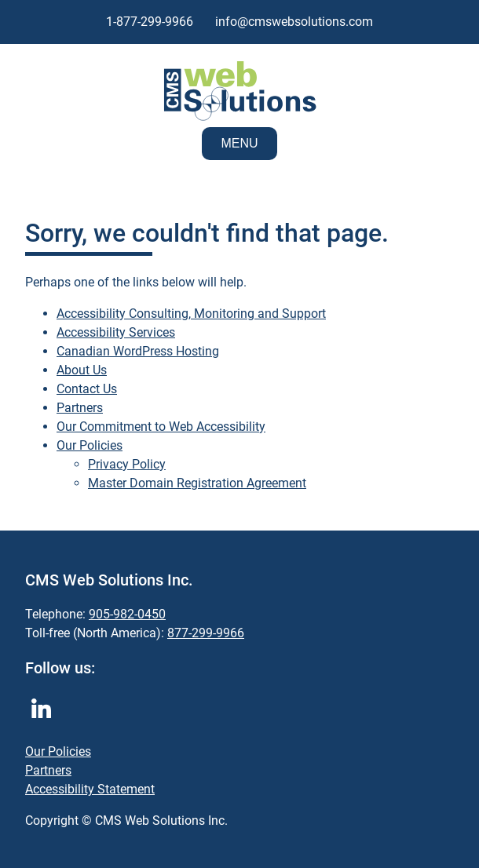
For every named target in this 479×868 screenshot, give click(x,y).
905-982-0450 (127, 614)
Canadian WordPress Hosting (138, 351)
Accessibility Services (116, 332)
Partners (80, 408)
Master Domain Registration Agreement (197, 483)
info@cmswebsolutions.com (294, 22)
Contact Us (87, 389)
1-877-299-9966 (150, 22)
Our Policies (90, 445)
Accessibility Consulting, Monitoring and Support (191, 314)
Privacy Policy (127, 464)
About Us (82, 370)
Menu (239, 143)
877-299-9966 (206, 633)
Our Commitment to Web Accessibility (161, 427)
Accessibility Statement (90, 789)
